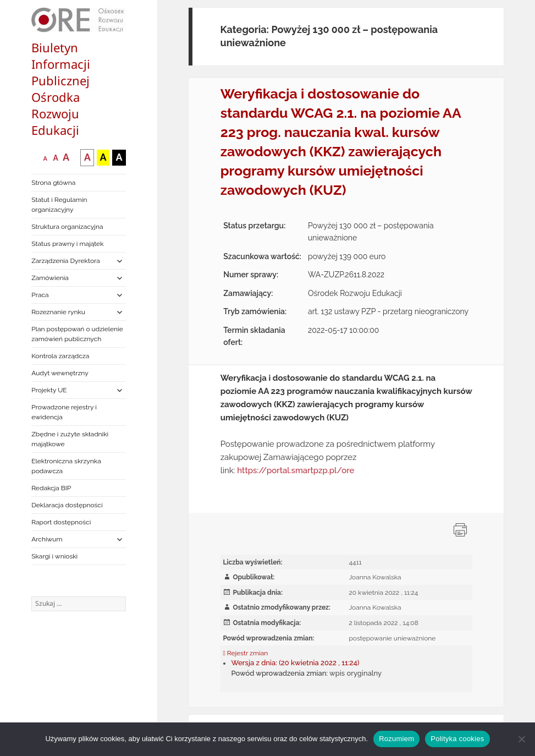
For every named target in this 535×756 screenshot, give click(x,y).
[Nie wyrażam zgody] (521, 739)
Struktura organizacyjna (67, 227)
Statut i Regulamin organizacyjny (59, 205)
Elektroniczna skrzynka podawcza (66, 466)
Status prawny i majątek (67, 244)
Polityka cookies (457, 739)
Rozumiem (396, 739)
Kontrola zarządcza (60, 356)
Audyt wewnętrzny (60, 373)
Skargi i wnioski (54, 556)
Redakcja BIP (51, 488)
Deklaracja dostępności (67, 505)
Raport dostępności (61, 522)
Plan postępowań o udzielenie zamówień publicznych (77, 334)
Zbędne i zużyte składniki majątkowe (70, 439)
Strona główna (53, 183)
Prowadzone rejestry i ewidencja (64, 412)
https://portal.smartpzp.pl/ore (296, 470)
